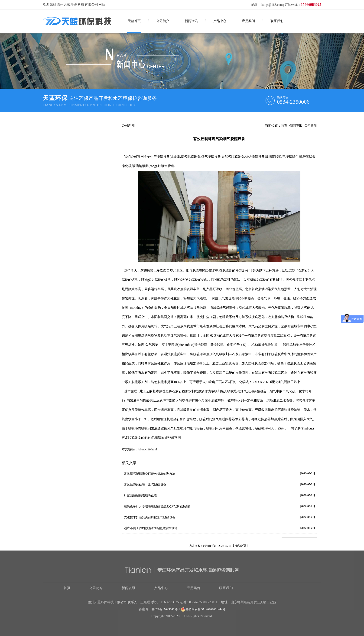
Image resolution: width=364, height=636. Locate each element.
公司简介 (163, 21)
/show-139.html (147, 449)
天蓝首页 (134, 21)
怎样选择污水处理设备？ (66, 170)
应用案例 (248, 21)
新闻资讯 (191, 21)
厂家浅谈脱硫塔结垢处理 (141, 495)
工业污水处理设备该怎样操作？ (71, 181)
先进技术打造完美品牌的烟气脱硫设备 (150, 517)
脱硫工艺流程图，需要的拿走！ (71, 159)
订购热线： (303, 5)
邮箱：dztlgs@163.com (267, 5)
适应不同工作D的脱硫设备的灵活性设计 (151, 528)
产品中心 (220, 21)
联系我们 (277, 21)
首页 (284, 126)
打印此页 (240, 546)
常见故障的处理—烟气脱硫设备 (145, 484)
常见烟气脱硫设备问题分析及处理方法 (150, 474)
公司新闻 (311, 126)
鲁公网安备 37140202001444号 (203, 609)
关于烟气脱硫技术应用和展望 (69, 149)
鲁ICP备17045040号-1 (166, 609)
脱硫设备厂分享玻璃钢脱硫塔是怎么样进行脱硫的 (157, 506)
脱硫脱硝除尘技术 (62, 191)
